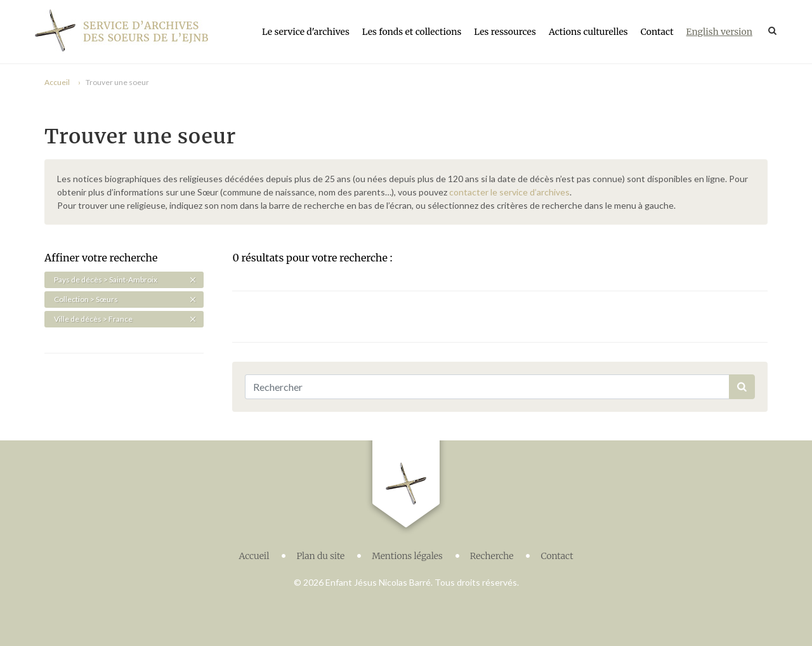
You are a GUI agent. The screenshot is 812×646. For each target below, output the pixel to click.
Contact (657, 32)
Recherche (492, 553)
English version (719, 32)
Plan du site (320, 553)
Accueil (57, 82)
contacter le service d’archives (509, 192)
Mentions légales (407, 553)
